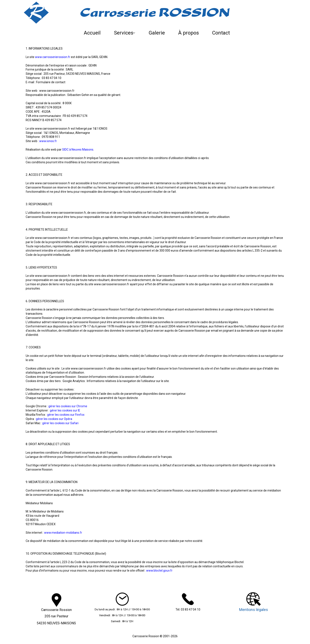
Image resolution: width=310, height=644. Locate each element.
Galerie (157, 33)
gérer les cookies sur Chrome (68, 406)
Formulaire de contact (51, 82)
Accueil (92, 33)
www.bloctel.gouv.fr (159, 571)
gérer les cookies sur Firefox (66, 415)
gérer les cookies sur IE (65, 410)
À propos (189, 33)
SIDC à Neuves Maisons (78, 150)
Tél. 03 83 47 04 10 (188, 609)
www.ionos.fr (48, 141)
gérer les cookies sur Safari (60, 423)
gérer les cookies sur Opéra (54, 419)
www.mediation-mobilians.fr (63, 533)
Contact (221, 33)
